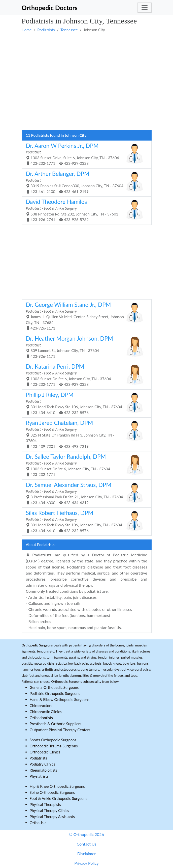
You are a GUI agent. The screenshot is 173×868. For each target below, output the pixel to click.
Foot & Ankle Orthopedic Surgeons (59, 798)
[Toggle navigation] (145, 8)
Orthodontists (41, 718)
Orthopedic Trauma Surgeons (54, 746)
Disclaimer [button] (86, 853)
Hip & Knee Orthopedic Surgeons (57, 786)
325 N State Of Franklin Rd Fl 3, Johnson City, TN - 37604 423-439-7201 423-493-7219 (85, 434)
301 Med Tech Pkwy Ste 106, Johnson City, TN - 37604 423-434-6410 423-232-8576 (85, 403)
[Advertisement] (87, 46)
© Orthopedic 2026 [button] (86, 834)
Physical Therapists (45, 804)
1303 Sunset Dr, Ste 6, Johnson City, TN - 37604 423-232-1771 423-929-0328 (85, 375)
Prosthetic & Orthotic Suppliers (56, 724)
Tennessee (69, 30)
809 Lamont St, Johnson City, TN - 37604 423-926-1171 (85, 347)
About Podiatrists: (41, 545)
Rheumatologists (43, 770)
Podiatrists (46, 30)
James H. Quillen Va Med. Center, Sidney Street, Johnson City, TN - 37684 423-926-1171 (85, 316)
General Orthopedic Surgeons (54, 687)
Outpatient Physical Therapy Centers (60, 730)
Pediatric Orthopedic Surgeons (55, 693)
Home (27, 30)
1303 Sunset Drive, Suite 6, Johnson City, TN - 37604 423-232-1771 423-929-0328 (85, 154)
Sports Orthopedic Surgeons (53, 740)
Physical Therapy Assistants (52, 817)
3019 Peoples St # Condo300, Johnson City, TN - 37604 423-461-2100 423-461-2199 (85, 182)
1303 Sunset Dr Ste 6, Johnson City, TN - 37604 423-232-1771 (85, 465)
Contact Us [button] (87, 844)
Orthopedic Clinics (45, 752)
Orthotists (38, 823)
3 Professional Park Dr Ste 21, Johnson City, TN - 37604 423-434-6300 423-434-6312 (85, 493)
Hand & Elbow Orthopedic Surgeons (60, 699)
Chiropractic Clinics (46, 712)
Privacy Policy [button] (86, 863)
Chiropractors (41, 706)
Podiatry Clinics (42, 764)
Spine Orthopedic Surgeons (52, 792)
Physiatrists (39, 776)
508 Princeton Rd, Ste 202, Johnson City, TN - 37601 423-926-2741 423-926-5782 (85, 210)
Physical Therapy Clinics (49, 810)
